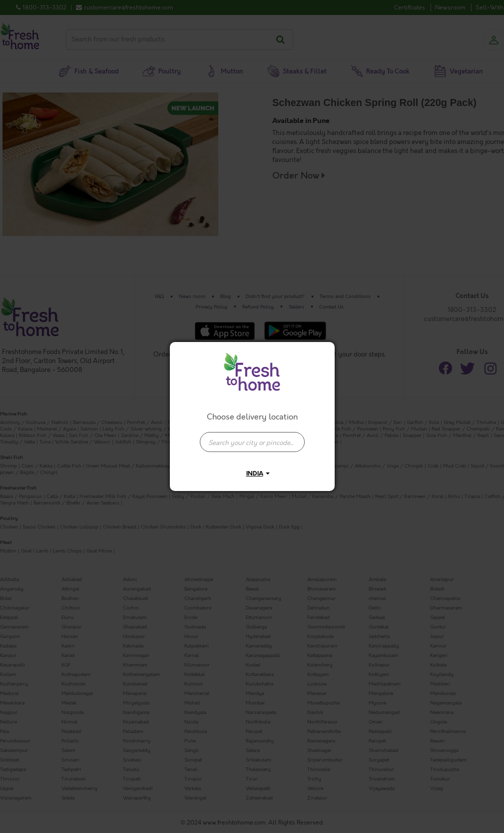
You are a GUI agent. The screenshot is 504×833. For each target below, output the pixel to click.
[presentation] (252, 442)
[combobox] (252, 437)
